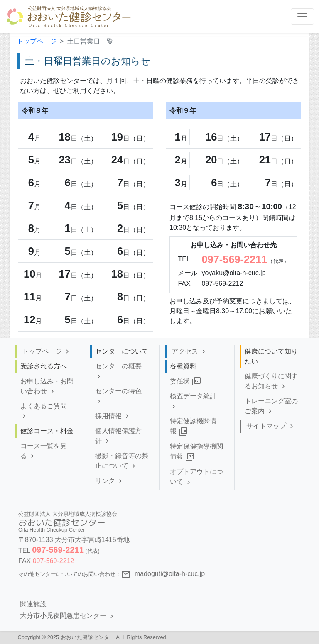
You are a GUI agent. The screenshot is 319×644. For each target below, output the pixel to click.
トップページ (37, 41)
